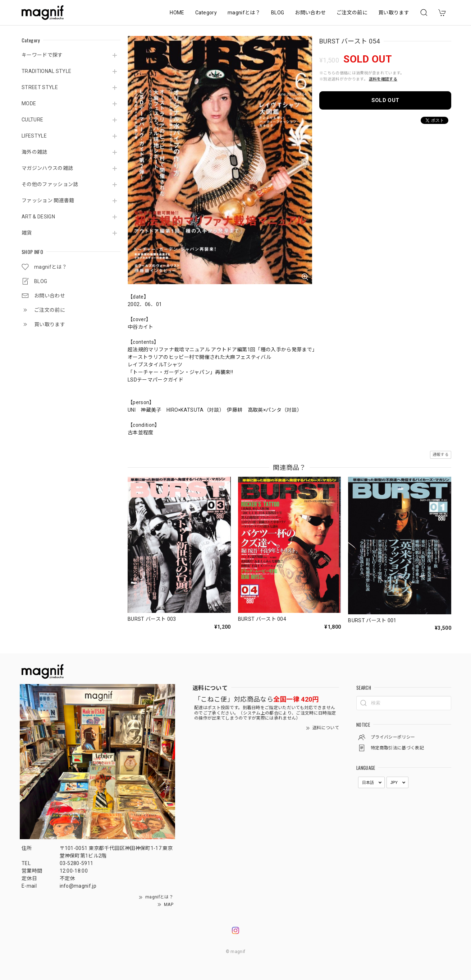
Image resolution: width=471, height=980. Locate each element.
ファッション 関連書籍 (48, 200)
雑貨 (27, 233)
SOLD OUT (385, 100)
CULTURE (32, 120)
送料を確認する (383, 79)
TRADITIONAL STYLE (46, 71)
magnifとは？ (244, 13)
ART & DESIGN (38, 217)
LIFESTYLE (34, 136)
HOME (177, 13)
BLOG (278, 13)
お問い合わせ (310, 13)
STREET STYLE (40, 87)
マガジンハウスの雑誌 (47, 168)
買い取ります (394, 13)
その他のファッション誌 (50, 184)
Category (206, 13)
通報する (441, 455)
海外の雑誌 (35, 152)
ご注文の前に (352, 13)
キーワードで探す (42, 55)
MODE (29, 103)
